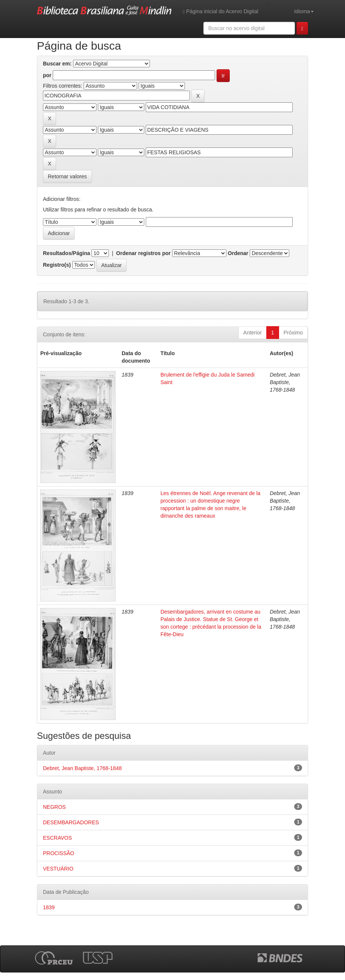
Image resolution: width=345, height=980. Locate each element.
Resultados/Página (66, 253)
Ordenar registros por (143, 253)
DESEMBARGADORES (71, 822)
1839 (49, 907)
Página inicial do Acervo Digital (220, 11)
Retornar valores (67, 176)
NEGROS (54, 807)
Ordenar (238, 253)
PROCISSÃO (59, 853)
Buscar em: (57, 64)
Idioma (304, 11)
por (47, 75)
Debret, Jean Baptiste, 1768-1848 (82, 768)
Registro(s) (57, 265)
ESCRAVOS (57, 838)
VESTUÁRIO (58, 869)
